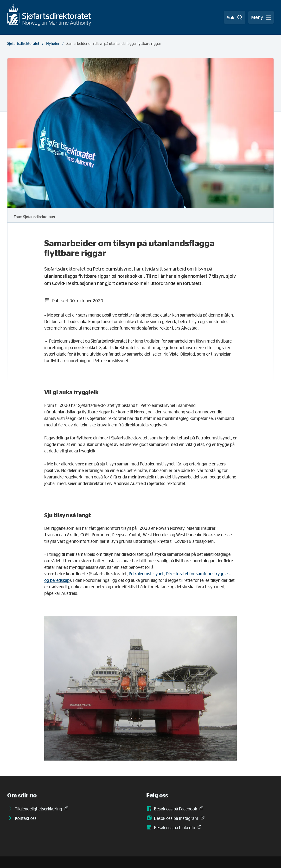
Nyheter (53, 43)
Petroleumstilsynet (146, 574)
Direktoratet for (181, 574)
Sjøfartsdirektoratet (23, 43)
